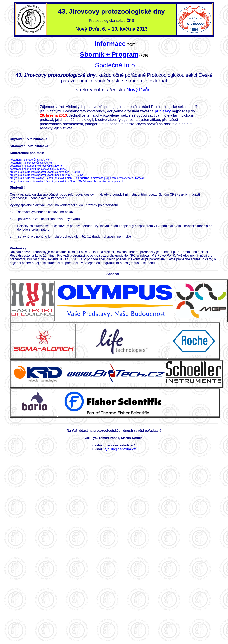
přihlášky (163, 111)
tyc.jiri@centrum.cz (120, 449)
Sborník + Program (109, 54)
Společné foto (115, 65)
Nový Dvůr (138, 90)
